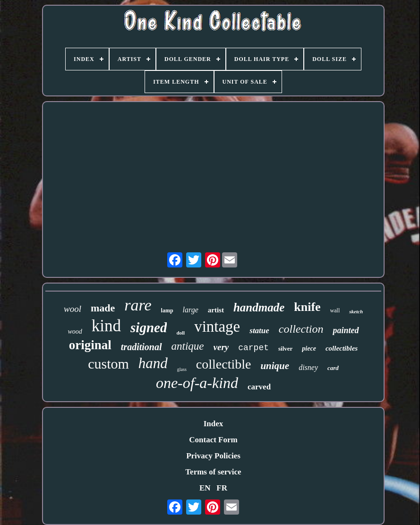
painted (346, 330)
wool (73, 309)
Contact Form (213, 440)
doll (180, 333)
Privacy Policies (213, 456)
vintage (217, 327)
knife (307, 307)
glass (182, 369)
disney (308, 367)
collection (301, 329)
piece (309, 349)
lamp (167, 310)
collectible (224, 364)
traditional (141, 347)
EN (205, 488)
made (103, 308)
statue (259, 331)
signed (149, 327)
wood (75, 331)
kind (106, 326)
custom (108, 364)
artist (216, 310)
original (90, 345)
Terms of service (213, 472)
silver (285, 349)
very (221, 347)
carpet (253, 348)
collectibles (342, 348)
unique (275, 366)
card (333, 368)
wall (335, 310)
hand (153, 363)
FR (222, 488)
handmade (259, 307)
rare (138, 305)
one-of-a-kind (197, 383)
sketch (356, 311)
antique (188, 346)
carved (259, 387)
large (191, 310)
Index (214, 424)
